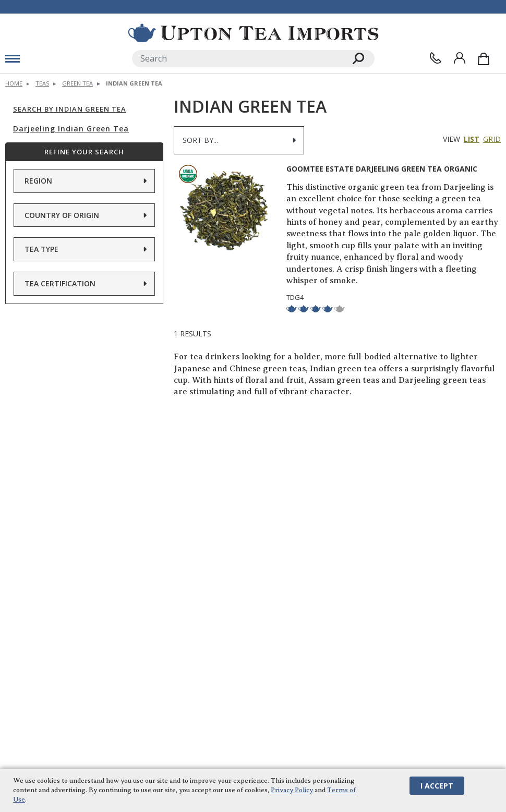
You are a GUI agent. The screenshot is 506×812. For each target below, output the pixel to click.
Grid (492, 139)
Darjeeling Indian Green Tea (71, 128)
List (472, 139)
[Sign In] (460, 58)
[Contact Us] (436, 58)
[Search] (237, 59)
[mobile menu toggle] (13, 58)
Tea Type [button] (41, 249)
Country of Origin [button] (62, 215)
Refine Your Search (84, 151)
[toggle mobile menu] (63, 58)
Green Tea (77, 83)
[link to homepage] (253, 33)
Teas (42, 83)
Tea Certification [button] (60, 283)
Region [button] (38, 181)
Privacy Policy (292, 790)
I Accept (437, 785)
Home (14, 83)
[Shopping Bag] (484, 59)
